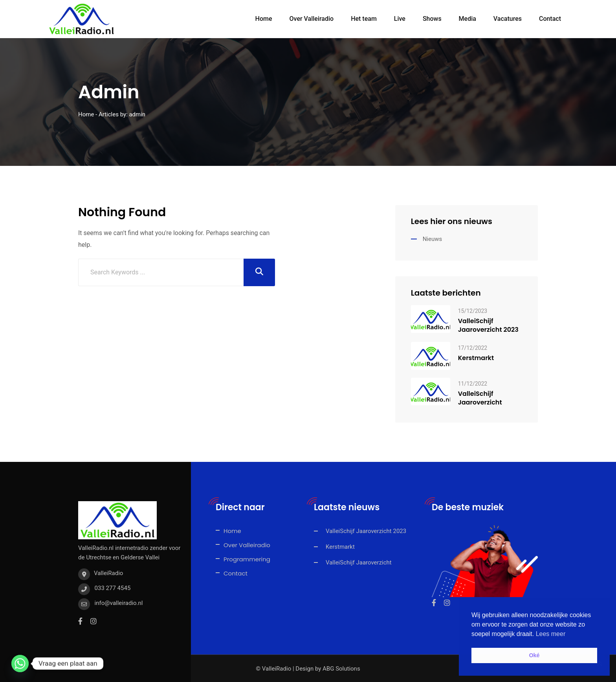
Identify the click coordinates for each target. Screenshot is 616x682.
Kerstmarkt (476, 358)
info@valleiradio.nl (119, 603)
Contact (550, 19)
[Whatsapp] (20, 664)
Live (400, 19)
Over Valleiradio (312, 19)
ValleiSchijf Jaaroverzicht (480, 398)
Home (264, 19)
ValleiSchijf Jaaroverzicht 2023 (488, 325)
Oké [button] (534, 655)
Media (467, 19)
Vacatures (508, 19)
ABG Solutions (341, 668)
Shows (432, 19)
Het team (364, 19)
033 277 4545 (113, 588)
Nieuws (433, 239)
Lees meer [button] (551, 634)
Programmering (247, 559)
